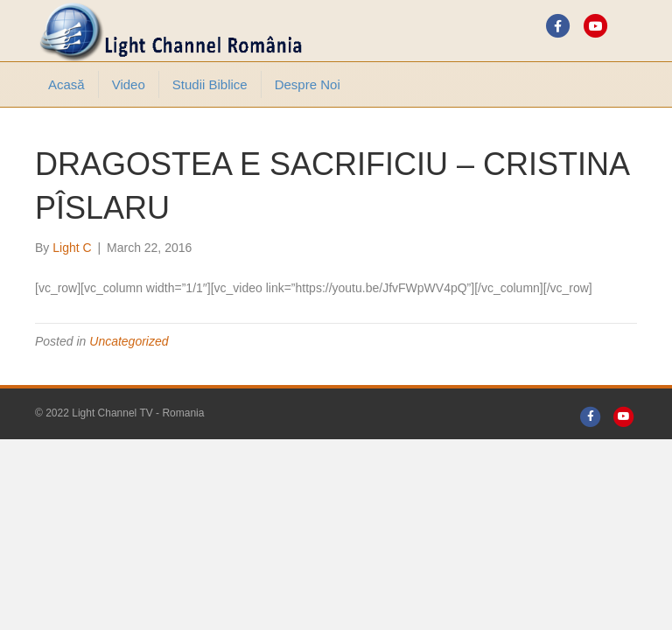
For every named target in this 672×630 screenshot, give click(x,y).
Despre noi (308, 84)
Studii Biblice (210, 84)
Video (129, 84)
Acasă (66, 84)
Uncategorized (129, 341)
